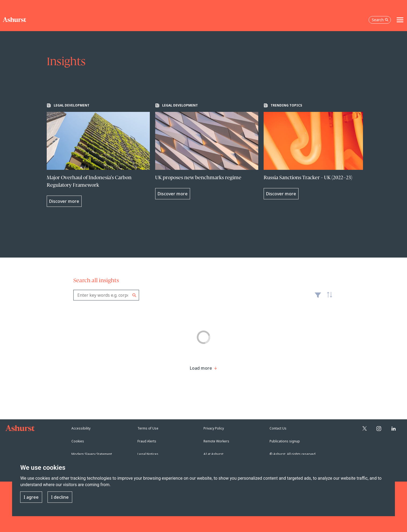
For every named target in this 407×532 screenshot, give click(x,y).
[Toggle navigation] (400, 20)
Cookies (78, 441)
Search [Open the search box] (380, 20)
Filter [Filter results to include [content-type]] (318, 297)
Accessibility (81, 428)
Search (134, 295)
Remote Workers (216, 441)
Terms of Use (148, 428)
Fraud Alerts (147, 441)
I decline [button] (60, 497)
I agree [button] (31, 497)
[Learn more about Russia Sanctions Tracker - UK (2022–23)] (315, 151)
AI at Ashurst (213, 454)
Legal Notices (148, 454)
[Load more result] (201, 368)
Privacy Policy (214, 428)
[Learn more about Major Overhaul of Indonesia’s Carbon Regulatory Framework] (98, 155)
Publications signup (285, 441)
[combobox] (106, 295)
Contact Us (278, 428)
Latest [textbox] (328, 298)
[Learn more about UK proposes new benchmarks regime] (207, 151)
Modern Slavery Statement (92, 454)
